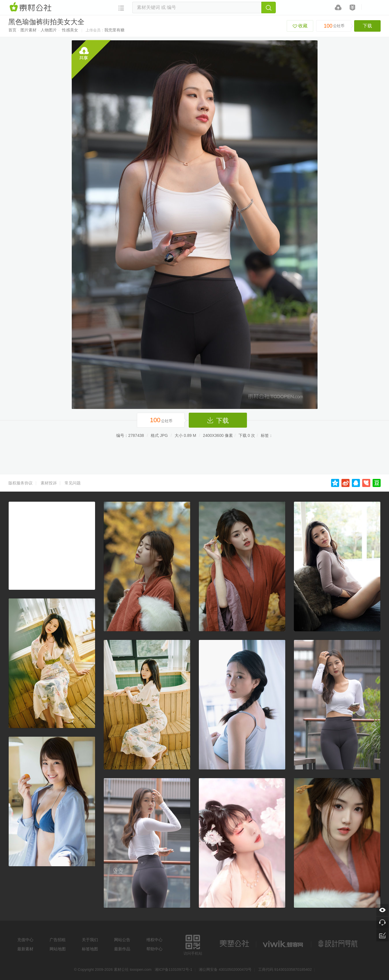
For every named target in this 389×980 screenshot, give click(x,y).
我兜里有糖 (114, 30)
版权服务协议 (20, 483)
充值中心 (25, 940)
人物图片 (49, 30)
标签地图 (90, 949)
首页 (12, 30)
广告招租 (58, 940)
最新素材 (25, 949)
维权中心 (154, 940)
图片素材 (29, 30)
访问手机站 (193, 944)
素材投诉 (49, 483)
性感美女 (70, 30)
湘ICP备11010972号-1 (173, 969)
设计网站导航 (339, 944)
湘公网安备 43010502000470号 (225, 969)
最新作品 (122, 949)
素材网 (31, 7)
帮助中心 (154, 949)
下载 (367, 26)
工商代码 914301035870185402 (285, 969)
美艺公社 (234, 944)
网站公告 (122, 940)
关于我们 (90, 940)
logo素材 (284, 944)
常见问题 (73, 483)
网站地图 (58, 949)
